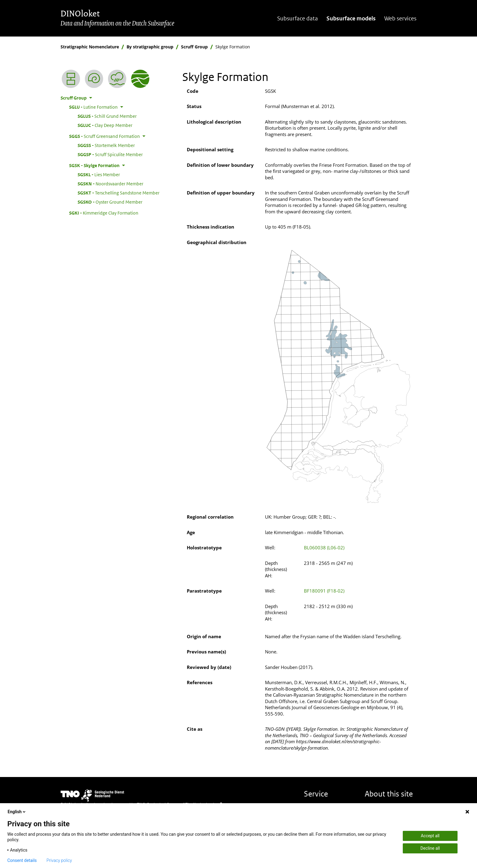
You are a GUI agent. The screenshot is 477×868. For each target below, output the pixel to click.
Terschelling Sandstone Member (118, 193)
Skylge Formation (94, 165)
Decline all (430, 848)
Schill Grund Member (107, 116)
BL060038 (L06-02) (324, 548)
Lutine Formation (93, 107)
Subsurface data (298, 18)
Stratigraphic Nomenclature (90, 47)
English (17, 812)
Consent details (22, 860)
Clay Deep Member (105, 125)
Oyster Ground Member (110, 202)
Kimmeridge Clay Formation (104, 213)
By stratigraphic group (150, 47)
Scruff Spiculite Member (110, 154)
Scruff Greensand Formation (104, 136)
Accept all (430, 836)
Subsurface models (351, 18)
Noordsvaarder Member (110, 184)
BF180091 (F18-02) (324, 591)
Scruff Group (194, 47)
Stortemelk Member (106, 145)
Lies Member (99, 174)
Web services (400, 18)
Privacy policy (59, 860)
